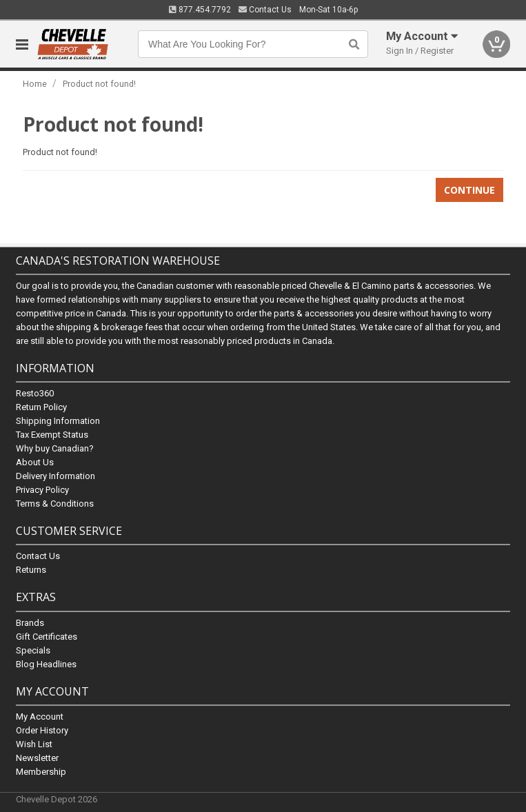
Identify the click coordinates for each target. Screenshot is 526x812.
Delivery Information (55, 476)
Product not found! (99, 84)
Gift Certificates (47, 636)
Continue (469, 190)
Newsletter (37, 757)
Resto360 (35, 393)
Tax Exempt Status (52, 435)
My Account (40, 716)
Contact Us (265, 10)
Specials (33, 650)
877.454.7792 (200, 10)
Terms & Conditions (55, 504)
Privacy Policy (42, 490)
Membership (41, 771)
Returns (31, 570)
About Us (35, 462)
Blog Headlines (46, 663)
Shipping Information (58, 421)
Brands (30, 622)
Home (35, 84)
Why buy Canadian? (55, 448)
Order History (42, 730)
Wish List (34, 743)
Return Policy (41, 407)
